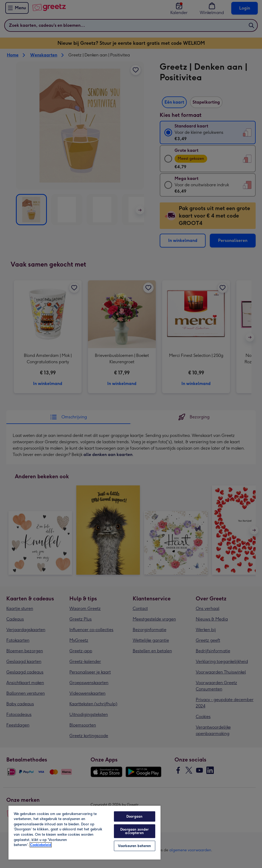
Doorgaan (134, 816)
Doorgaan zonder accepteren (134, 831)
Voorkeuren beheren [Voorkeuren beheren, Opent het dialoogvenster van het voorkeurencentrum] (134, 846)
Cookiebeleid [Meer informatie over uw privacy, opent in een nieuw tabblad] (41, 845)
